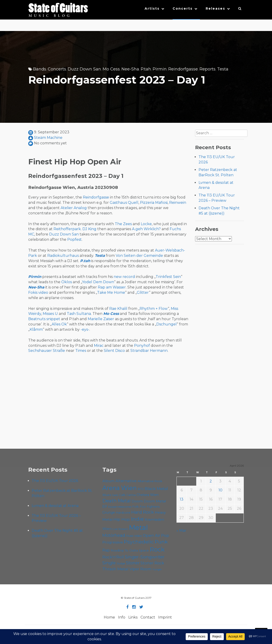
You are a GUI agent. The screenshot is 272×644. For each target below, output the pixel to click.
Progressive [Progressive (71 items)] (113, 542)
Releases (215, 8)
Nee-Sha (130, 69)
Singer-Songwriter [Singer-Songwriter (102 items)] (145, 557)
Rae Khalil (118, 309)
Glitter (143, 293)
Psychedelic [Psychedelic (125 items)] (139, 542)
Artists (152, 8)
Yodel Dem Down (98, 282)
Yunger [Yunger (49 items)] (157, 569)
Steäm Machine (48, 138)
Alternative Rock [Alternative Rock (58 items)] (150, 481)
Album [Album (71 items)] (108, 481)
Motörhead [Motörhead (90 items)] (114, 535)
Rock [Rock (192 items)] (157, 549)
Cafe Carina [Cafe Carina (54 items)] (127, 495)
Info (122, 617)
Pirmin (160, 69)
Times (81, 351)
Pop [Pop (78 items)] (165, 535)
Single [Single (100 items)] (109, 563)
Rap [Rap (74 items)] (106, 550)
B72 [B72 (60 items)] (141, 489)
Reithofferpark (67, 229)
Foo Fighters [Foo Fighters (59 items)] (150, 507)
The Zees (123, 224)
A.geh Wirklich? (146, 229)
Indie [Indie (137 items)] (137, 519)
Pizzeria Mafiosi (154, 203)
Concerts (183, 8)
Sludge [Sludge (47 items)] (121, 563)
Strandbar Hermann (149, 351)
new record (124, 277)
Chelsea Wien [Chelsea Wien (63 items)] (148, 495)
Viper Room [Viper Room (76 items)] (140, 569)
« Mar (181, 531)
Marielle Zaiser (101, 319)
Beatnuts (37, 319)
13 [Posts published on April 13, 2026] (182, 499)
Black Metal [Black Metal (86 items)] (156, 489)
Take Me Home (111, 293)
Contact (148, 617)
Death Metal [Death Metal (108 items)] (116, 501)
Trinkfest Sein (168, 277)
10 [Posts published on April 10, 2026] (220, 490)
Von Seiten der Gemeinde (139, 256)
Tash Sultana (79, 314)
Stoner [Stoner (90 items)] (133, 563)
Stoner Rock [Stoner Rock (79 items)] (152, 563)
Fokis (33, 293)
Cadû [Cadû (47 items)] (115, 495)
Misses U (50, 314)
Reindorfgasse (183, 69)
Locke (146, 224)
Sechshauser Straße (47, 351)
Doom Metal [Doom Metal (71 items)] (155, 501)
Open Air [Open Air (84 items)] (151, 535)
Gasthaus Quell (124, 203)
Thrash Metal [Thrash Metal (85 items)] (115, 569)
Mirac (99, 346)
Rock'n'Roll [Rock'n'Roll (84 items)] (113, 557)
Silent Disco (114, 351)
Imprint (165, 617)
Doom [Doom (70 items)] (137, 501)
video (43, 293)
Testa (223, 69)
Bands (40, 69)
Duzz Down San (84, 69)
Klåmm (36, 329)
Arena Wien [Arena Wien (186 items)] (119, 488)
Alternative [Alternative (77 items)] (126, 481)
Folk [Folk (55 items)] (136, 507)
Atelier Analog (74, 208)
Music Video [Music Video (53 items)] (134, 536)
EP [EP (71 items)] (105, 506)
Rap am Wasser (112, 287)
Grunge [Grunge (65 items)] (109, 512)
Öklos (67, 282)
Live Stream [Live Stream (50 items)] (120, 529)
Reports (208, 69)
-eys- (85, 329)
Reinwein (178, 203)
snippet (53, 319)
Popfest (74, 239)
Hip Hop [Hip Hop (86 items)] (122, 519)
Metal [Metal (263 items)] (138, 528)
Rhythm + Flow (154, 309)
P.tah (146, 69)
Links (133, 617)
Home (109, 617)
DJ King (89, 229)
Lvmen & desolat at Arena (55, 506)
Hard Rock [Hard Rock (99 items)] (143, 512)
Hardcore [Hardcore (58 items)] (123, 512)
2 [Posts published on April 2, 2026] (211, 481)
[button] (240, 10)
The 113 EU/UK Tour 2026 (55, 481)
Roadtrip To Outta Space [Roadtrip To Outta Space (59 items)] (130, 550)
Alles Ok (59, 324)
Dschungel (167, 324)
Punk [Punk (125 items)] (161, 542)
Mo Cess (111, 69)
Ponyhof (142, 346)
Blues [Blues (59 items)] (107, 495)
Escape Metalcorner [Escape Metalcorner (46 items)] (120, 507)
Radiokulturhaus (63, 256)
